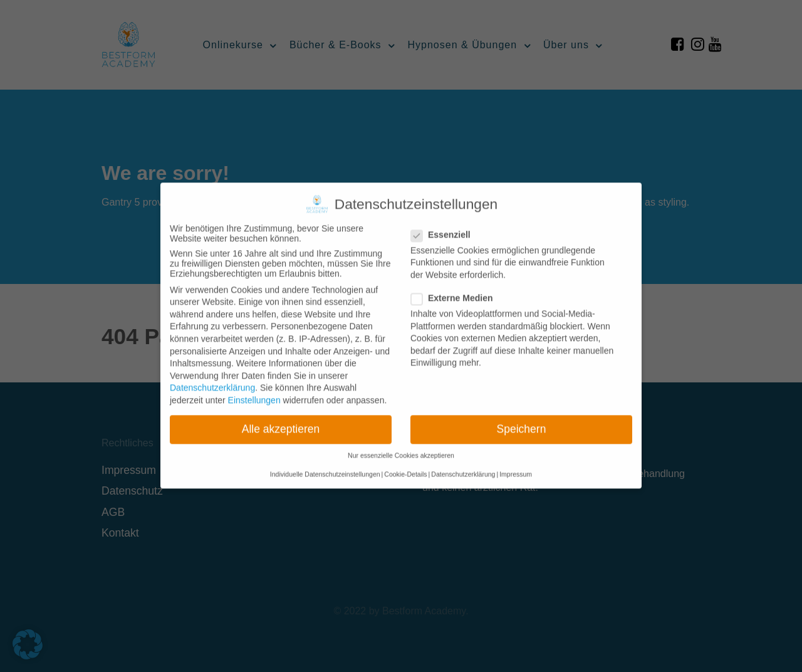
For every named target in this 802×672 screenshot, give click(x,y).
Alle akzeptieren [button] (281, 421)
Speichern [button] (522, 421)
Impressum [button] (516, 466)
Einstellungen (254, 392)
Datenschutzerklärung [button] (463, 466)
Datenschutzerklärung (212, 379)
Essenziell (445, 226)
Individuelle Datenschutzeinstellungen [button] (325, 466)
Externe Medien (456, 290)
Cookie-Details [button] (405, 466)
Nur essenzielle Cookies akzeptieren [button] (401, 447)
